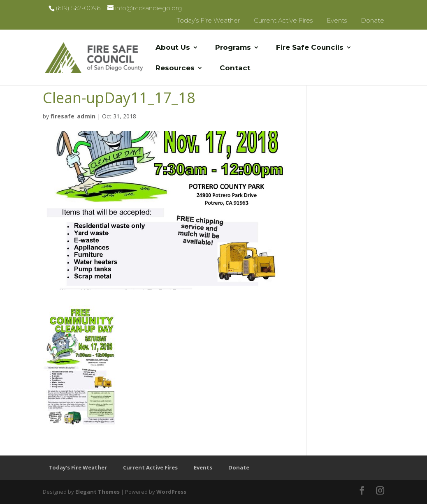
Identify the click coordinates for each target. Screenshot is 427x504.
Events (337, 20)
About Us (173, 48)
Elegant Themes (97, 492)
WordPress (171, 492)
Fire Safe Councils (310, 48)
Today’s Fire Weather (208, 20)
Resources (175, 68)
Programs (233, 48)
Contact (235, 68)
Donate (372, 20)
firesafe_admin (73, 116)
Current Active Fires (283, 20)
